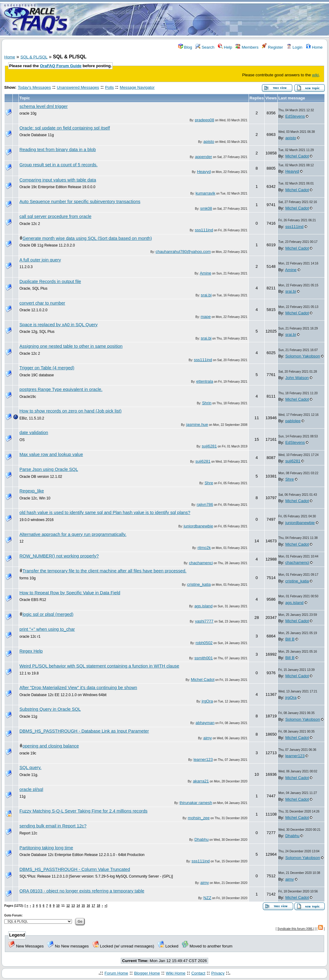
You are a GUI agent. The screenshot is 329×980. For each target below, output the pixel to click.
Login (294, 47)
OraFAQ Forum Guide (61, 66)
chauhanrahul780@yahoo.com (183, 252)
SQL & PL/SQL (34, 57)
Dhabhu (202, 839)
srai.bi (206, 295)
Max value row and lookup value (51, 454)
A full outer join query (40, 260)
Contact (198, 973)
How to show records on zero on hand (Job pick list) (70, 411)
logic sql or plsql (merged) (48, 614)
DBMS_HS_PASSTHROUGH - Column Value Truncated (75, 869)
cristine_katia (199, 584)
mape (206, 317)
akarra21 (201, 781)
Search (205, 47)
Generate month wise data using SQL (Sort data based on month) (87, 238)
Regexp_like (32, 491)
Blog (185, 47)
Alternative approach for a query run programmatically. (73, 534)
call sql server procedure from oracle (55, 216)
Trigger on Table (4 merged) (47, 368)
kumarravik (205, 193)
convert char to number (42, 303)
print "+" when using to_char (47, 629)
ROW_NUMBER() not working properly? (59, 556)
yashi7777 (204, 621)
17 (93, 906)
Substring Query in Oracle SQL (50, 709)
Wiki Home (175, 973)
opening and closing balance (51, 746)
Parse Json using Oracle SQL (49, 469)
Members (247, 47)
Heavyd (204, 172)
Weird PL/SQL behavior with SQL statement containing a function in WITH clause (99, 666)
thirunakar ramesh (196, 803)
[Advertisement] (200, 19)
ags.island (203, 606)
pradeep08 (205, 120)
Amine (205, 273)
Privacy (218, 973)
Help (225, 47)
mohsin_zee (199, 818)
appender (203, 157)
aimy (208, 738)
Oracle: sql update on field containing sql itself (65, 128)
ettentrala (205, 381)
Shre (209, 483)
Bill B (290, 639)
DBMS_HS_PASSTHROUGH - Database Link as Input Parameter (84, 731)
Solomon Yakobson (303, 356)
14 (78, 906)
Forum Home (116, 973)
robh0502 (204, 643)
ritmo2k (204, 548)
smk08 (206, 208)
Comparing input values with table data (58, 180)
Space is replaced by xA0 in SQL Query (59, 325)
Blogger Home (147, 973)
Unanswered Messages (78, 87)
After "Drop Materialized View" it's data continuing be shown (78, 688)
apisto (209, 141)
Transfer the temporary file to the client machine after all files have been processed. (104, 571)
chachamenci (201, 563)
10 (58, 906)
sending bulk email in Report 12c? (53, 826)
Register (272, 47)
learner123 (203, 759)
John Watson (297, 378)
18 (98, 906)
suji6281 (209, 446)
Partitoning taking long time (46, 848)
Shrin (207, 403)
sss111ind (204, 230)
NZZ (207, 898)
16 (88, 906)
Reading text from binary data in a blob (58, 150)
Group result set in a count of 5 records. (58, 165)
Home (314, 47)
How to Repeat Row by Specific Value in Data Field (70, 593)
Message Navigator (137, 87)
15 (83, 906)
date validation (34, 433)
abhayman (205, 723)
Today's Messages (34, 87)
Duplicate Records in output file (50, 281)
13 (73, 906)
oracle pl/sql (31, 789)
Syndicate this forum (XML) (296, 929)
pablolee (293, 421)
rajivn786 (205, 504)
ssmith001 (204, 658)
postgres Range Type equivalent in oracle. (61, 389)
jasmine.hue (197, 424)
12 (68, 906)
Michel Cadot (297, 156)
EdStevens (295, 116)
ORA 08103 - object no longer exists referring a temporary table (82, 891)
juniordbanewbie (198, 526)
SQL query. (31, 768)
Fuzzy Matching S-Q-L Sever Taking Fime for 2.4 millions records (83, 811)
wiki (315, 75)
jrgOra (207, 701)
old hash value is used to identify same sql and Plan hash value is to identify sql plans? (105, 512)
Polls (109, 87)
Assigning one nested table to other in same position (71, 346)
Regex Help (31, 651)
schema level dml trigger (44, 106)
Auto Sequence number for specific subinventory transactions (80, 202)
